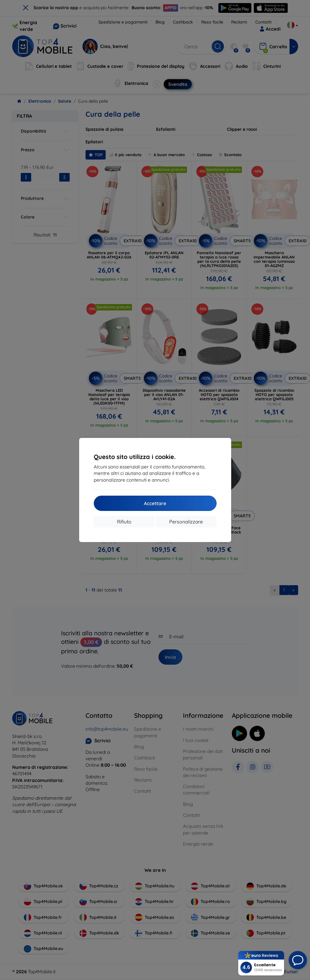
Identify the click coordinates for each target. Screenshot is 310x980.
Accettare (155, 503)
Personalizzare (186, 522)
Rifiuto (124, 522)
